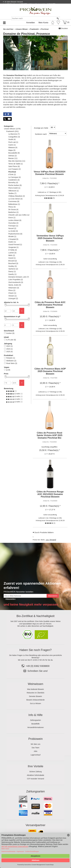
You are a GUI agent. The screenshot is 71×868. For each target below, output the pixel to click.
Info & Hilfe (35, 715)
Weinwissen (36, 684)
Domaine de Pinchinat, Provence (27, 34)
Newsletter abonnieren (59, 7)
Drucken (64, 28)
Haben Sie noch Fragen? (35, 650)
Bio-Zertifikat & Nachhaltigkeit (35, 616)
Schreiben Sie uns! (38, 671)
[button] (7, 114)
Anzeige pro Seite (41, 128)
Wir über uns (35, 744)
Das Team (35, 748)
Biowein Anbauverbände (35, 700)
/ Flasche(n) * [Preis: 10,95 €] (50, 317)
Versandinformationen (35, 727)
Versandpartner (35, 825)
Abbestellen (10, 599)
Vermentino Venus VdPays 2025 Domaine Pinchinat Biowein (50, 238)
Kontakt (41, 7)
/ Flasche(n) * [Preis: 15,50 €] (50, 450)
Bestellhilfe (36, 724)
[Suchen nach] (33, 18)
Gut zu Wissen (35, 703)
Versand (53, 540)
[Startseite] (53, 22)
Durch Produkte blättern (44, 532)
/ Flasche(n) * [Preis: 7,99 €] (50, 183)
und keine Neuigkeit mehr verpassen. (31, 604)
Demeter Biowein (35, 696)
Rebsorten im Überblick (36, 693)
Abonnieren (53, 596)
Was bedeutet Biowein (35, 689)
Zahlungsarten (36, 720)
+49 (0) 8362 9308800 (35, 666)
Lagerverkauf (36, 755)
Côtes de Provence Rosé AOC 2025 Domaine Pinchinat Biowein (50, 305)
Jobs (36, 751)
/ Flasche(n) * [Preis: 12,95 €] (50, 506)
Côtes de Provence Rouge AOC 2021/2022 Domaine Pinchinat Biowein (50, 494)
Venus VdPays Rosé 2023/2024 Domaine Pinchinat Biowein (50, 173)
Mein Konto (43, 23)
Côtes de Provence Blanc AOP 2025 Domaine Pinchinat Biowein (50, 371)
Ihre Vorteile (35, 766)
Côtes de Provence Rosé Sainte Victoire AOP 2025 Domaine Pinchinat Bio (49, 435)
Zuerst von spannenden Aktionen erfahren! (32, 586)
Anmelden (30, 23)
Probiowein (35, 739)
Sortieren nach (41, 134)
